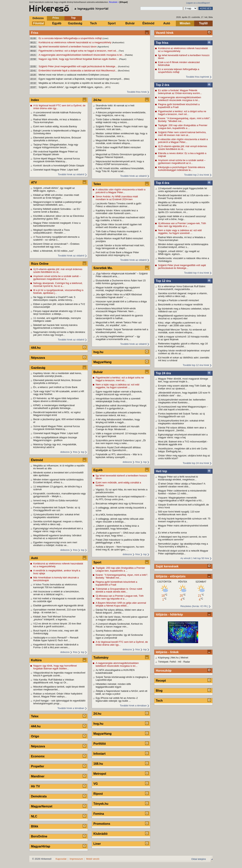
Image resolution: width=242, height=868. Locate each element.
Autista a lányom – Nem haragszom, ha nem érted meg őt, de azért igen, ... (120, 548)
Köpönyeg (164, 658)
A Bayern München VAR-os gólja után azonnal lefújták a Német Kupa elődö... (121, 604)
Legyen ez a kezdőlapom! (198, 3)
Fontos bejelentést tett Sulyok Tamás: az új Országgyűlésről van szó (181, 415)
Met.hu (175, 658)
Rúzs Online (40, 264)
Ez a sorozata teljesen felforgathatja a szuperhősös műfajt (70, 38)
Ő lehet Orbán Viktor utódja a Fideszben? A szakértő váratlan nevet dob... (182, 485)
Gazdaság (75, 23)
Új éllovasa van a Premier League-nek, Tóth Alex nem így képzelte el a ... (182, 225)
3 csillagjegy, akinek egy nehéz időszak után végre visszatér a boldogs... (120, 520)
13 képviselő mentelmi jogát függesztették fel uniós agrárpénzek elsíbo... (183, 190)
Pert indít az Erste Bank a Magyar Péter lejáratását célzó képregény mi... (117, 254)
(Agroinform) (103, 47)
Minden (185, 23)
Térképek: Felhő (167, 662)
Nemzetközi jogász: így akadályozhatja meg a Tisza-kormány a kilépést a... (183, 545)
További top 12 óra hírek (196, 365)
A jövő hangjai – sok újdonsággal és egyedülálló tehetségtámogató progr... (59, 702)
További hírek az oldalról (71, 174)
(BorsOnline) (124, 71)
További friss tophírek (197, 77)
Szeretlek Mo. (103, 268)
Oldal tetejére (199, 859)
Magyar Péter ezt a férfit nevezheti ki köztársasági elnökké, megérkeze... (178, 478)
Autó (167, 23)
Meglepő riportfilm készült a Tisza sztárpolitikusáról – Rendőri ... (51, 231)
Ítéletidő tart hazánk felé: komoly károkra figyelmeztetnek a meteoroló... (55, 326)
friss (75, 452)
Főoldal (39, 23)
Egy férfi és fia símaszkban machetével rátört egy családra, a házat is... (120, 219)
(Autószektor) (118, 42)
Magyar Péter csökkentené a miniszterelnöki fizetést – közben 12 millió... (182, 492)
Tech (93, 23)
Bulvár (130, 23)
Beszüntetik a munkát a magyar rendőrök (180, 304)
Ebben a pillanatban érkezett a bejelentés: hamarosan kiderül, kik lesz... (119, 414)
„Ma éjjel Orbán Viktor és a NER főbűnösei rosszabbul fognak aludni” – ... (119, 296)
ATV (34, 182)
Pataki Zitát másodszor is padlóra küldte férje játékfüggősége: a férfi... (120, 541)
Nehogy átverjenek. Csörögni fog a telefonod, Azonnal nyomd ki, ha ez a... (58, 285)
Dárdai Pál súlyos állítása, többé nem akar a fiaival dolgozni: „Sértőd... (182, 429)
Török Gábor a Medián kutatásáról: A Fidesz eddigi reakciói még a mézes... (120, 121)
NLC (34, 816)
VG (96, 784)
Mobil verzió (93, 859)
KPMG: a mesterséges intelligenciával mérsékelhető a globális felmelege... (54, 407)
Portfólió (100, 744)
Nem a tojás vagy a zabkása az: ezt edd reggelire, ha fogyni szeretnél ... (180, 232)
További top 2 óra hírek (197, 175)
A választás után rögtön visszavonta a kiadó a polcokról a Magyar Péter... (183, 141)
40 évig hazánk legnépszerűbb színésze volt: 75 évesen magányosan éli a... (184, 520)
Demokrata (39, 796)
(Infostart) (105, 75)
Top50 (203, 23)
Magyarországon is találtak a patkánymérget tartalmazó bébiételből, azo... (57, 203)
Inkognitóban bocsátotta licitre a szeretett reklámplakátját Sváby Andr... (118, 400)
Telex (35, 716)
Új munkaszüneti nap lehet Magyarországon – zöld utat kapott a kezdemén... (183, 408)
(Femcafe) (114, 83)
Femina (99, 814)
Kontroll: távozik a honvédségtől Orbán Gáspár (59, 165)
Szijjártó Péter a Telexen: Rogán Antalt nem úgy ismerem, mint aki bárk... (122, 128)
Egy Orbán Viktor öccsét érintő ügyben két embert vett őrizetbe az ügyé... (119, 226)
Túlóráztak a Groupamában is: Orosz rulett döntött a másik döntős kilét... (119, 590)
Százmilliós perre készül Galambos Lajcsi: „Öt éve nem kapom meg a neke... (121, 442)
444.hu (36, 348)
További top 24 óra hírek (196, 463)
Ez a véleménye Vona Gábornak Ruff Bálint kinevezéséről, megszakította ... (182, 288)
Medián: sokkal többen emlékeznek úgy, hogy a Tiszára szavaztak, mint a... (121, 135)
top (83, 452)
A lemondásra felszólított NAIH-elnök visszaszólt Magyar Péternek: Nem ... (116, 310)
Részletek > (114, 2)
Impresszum (76, 859)
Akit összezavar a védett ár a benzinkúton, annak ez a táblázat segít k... (56, 593)
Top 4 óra (162, 183)
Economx (38, 756)
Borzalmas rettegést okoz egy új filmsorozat (119, 503)
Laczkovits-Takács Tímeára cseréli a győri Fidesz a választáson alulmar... (118, 205)
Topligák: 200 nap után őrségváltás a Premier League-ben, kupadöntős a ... (183, 127)
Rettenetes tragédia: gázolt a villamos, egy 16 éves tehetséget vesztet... (183, 345)
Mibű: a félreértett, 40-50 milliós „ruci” (54, 251)
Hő (180, 662)
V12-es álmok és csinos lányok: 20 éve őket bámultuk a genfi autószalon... (57, 625)
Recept (161, 681)
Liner (97, 844)
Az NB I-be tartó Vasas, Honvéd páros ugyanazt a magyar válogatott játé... (122, 618)
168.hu (98, 764)
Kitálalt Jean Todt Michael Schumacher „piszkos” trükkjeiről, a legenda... (54, 618)
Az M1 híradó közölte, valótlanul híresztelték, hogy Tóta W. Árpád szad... (120, 170)
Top (73, 18)
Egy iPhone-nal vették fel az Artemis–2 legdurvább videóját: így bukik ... (117, 699)
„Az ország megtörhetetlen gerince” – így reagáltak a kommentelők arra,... (118, 338)
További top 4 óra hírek (197, 273)
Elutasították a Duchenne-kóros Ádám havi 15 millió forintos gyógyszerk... (121, 282)
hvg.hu (98, 352)
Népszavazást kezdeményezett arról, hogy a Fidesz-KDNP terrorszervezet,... (120, 163)
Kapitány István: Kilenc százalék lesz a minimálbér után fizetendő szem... (117, 212)
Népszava (38, 358)
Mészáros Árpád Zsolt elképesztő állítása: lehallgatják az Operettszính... (118, 449)
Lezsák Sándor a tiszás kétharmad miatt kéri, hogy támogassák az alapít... (120, 247)
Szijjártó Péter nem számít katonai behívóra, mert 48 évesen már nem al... (182, 134)
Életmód (148, 23)
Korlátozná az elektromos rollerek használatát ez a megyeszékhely (75, 42)
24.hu (97, 100)
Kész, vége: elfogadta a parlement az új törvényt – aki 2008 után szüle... (180, 324)
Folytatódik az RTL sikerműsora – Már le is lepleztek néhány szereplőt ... (119, 456)
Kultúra (36, 660)
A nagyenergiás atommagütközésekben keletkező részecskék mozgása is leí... (82, 55)
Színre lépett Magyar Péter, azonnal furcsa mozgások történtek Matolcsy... (57, 160)
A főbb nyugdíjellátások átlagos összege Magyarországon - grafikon (55, 439)
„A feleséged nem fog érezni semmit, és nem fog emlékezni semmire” (182, 538)
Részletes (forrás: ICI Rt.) (194, 606)
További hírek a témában (71, 708)
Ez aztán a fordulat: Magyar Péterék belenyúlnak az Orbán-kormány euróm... (180, 92)
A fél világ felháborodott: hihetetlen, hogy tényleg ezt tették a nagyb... (118, 421)
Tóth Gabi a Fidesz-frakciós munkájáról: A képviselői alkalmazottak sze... (118, 233)
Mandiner (38, 776)
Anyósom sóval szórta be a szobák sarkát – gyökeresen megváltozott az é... (182, 162)
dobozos (65, 452)
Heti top (161, 471)
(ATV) (108, 87)
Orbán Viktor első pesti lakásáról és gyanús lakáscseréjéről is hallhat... (119, 317)
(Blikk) (127, 79)
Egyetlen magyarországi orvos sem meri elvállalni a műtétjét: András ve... (55, 544)
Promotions (102, 824)
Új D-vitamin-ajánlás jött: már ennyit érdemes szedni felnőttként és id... (183, 148)
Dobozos (38, 18)
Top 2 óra (162, 85)
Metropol (100, 774)
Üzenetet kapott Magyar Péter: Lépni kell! (56, 170)
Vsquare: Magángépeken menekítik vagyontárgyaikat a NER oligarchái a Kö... (181, 499)
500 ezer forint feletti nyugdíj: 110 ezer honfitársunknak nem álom (179, 513)
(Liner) (105, 38)
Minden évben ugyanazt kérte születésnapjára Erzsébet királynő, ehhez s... (183, 246)
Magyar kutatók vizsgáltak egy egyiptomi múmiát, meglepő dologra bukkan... (118, 289)
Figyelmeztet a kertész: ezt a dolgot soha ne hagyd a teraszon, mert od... (79, 51)
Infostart (99, 754)
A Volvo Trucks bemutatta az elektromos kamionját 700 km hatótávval (55, 586)
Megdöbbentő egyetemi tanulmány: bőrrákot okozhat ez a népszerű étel (182, 317)
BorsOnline (39, 836)
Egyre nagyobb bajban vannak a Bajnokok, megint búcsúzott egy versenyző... (81, 79)
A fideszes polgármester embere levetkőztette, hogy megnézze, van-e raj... (121, 114)
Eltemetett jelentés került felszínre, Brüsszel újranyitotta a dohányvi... (57, 139)
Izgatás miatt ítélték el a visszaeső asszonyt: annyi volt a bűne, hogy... (182, 218)
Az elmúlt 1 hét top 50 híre (195, 558)
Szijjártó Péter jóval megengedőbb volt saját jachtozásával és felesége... (78, 66)
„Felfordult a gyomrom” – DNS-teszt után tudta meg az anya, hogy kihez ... (121, 534)
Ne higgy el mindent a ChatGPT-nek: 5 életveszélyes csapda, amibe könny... (54, 299)
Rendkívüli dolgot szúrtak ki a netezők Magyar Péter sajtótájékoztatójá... (183, 552)
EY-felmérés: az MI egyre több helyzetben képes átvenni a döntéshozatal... (56, 400)
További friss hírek (137, 92)
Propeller (38, 766)
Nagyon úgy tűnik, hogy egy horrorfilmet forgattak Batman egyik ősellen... (79, 59)
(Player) (123, 59)
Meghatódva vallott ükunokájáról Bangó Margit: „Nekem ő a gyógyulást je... (121, 407)
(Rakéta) (129, 55)
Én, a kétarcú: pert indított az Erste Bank (55, 387)
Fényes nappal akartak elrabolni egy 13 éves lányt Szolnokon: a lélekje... (58, 312)
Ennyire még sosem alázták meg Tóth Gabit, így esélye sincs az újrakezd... (184, 387)
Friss (56, 18)
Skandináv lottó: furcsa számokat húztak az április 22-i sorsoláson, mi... (182, 211)
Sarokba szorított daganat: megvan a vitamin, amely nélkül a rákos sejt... (183, 295)
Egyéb (57, 23)
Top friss (162, 43)
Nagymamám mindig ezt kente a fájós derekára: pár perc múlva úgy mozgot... (59, 333)
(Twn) (121, 51)
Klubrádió (100, 834)
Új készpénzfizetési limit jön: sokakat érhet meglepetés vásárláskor (181, 422)
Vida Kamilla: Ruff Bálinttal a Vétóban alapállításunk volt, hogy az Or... (54, 681)
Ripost (98, 794)
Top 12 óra (163, 281)
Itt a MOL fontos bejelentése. (111, 515)
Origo (35, 736)
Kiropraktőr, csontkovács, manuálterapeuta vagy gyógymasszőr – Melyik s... (59, 495)
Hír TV (35, 786)
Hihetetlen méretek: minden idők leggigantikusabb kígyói (113, 685)
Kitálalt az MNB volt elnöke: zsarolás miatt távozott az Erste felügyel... (56, 196)
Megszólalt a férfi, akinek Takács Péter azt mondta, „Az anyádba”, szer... (119, 324)
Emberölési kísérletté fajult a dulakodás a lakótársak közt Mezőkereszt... (78, 71)
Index (35, 100)
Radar (187, 662)
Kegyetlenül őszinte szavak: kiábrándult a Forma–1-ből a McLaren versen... (56, 646)
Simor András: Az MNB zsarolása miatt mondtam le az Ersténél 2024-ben (117, 198)
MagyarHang (102, 362)
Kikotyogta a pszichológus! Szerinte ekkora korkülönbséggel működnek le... (181, 169)
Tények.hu (101, 804)
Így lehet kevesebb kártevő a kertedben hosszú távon (68, 47)
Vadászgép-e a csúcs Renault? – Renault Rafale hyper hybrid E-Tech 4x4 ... (56, 639)
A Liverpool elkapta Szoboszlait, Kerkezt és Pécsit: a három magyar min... (119, 625)
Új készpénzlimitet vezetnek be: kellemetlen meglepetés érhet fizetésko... (182, 401)
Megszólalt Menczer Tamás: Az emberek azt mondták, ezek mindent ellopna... (182, 331)
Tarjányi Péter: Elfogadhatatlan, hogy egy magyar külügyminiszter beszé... (56, 146)
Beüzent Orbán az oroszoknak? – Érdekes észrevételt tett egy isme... (56, 245)
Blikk (35, 826)
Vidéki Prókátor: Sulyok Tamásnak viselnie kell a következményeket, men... (122, 331)
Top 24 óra (163, 373)
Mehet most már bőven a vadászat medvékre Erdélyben (69, 75)
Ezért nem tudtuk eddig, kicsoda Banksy (55, 126)
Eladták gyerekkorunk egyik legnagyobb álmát (58, 605)
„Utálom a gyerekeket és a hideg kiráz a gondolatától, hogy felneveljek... (117, 527)
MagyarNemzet (42, 806)
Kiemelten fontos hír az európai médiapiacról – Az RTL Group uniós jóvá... (121, 498)
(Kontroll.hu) (124, 66)
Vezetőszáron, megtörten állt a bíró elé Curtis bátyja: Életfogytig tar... (183, 450)
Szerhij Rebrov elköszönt (109, 631)
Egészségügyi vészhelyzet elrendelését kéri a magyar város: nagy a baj (183, 436)
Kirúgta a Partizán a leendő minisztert (178, 300)
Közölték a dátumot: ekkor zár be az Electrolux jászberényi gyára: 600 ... (59, 217)
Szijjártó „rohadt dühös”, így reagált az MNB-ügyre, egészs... (72, 87)
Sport (112, 23)
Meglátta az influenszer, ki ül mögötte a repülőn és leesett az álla (74, 83)
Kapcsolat (61, 859)
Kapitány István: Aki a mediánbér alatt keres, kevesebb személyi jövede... (58, 375)
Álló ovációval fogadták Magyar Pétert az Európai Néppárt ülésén (56, 153)
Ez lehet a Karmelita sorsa (172, 533)
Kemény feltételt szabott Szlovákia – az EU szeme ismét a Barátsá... (57, 210)
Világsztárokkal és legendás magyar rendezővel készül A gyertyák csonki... (59, 674)
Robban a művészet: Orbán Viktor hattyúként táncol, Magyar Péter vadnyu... (58, 695)
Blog (159, 691)
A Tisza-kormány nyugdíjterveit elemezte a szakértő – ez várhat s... (56, 238)
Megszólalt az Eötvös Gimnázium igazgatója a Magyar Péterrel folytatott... (121, 156)
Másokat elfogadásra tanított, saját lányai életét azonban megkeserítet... (59, 688)
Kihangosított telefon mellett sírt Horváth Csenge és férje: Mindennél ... (118, 428)
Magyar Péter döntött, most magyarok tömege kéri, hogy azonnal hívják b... (183, 380)
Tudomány (101, 658)
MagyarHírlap (41, 846)
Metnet (185, 658)
